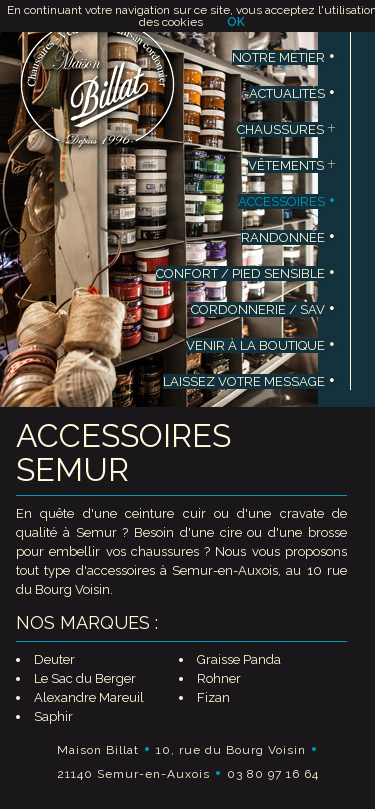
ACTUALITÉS (292, 93)
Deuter (54, 659)
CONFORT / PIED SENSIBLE (246, 273)
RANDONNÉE (288, 237)
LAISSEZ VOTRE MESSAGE (249, 381)
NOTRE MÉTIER (284, 57)
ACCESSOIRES (287, 201)
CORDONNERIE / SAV (263, 309)
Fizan (213, 697)
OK (236, 22)
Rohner (219, 678)
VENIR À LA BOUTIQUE (261, 345)
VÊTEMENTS (292, 165)
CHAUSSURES (286, 129)
